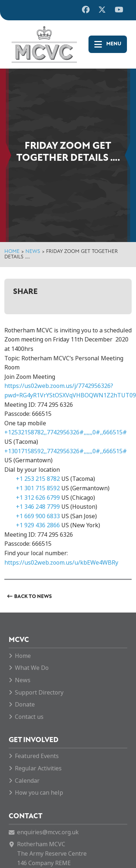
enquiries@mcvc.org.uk (48, 832)
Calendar (27, 781)
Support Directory (39, 693)
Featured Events (37, 756)
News (33, 252)
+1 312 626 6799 (38, 498)
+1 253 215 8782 (38, 479)
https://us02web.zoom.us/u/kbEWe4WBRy (61, 563)
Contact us (29, 717)
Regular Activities (38, 768)
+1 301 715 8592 (38, 488)
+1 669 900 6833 (38, 516)
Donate (25, 705)
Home (12, 252)
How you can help (39, 793)
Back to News (33, 597)
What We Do (32, 668)
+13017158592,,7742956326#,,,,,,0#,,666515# (66, 451)
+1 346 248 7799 (38, 507)
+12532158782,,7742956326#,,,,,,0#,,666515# (66, 432)
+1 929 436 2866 (38, 525)
